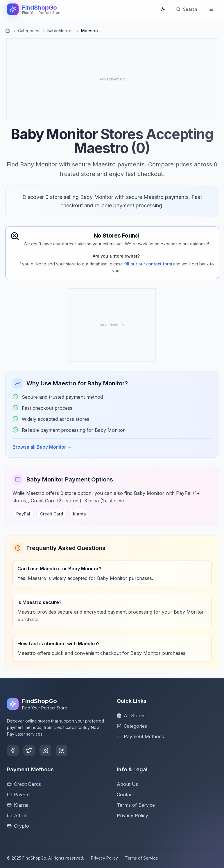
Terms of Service (141, 858)
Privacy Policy (104, 858)
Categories (29, 31)
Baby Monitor (60, 31)
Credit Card (52, 514)
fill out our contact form (148, 264)
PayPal (23, 514)
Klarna (79, 514)
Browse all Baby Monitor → (42, 447)
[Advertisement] (53, 79)
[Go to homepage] (8, 31)
